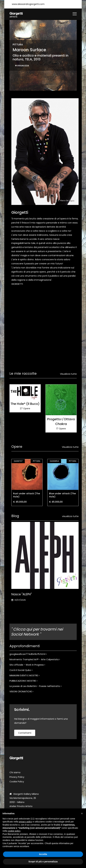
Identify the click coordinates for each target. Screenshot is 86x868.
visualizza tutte (70, 516)
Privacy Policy (17, 777)
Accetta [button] (43, 854)
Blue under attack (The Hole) (62, 495)
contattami (25, 733)
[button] (82, 813)
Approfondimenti (25, 646)
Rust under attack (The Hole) (27, 495)
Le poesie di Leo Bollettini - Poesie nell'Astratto (36, 686)
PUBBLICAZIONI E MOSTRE (23, 681)
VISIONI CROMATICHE (21, 692)
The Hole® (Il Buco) (25, 404)
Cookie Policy (17, 782)
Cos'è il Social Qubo (21, 670)
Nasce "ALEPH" (22, 594)
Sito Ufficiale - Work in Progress (27, 665)
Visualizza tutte (68, 374)
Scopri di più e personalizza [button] (43, 862)
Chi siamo (15, 773)
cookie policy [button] (14, 831)
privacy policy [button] (26, 822)
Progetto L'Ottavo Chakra (61, 422)
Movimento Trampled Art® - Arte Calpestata (35, 660)
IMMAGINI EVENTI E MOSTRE (24, 676)
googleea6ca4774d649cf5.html (28, 654)
